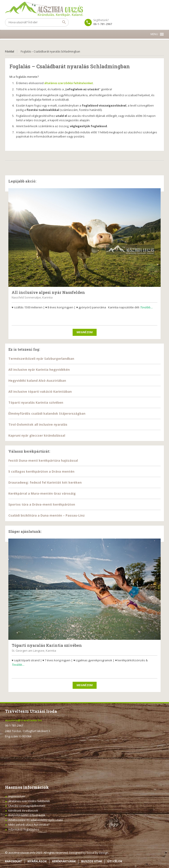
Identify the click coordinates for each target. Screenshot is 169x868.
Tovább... (146, 307)
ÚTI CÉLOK (115, 861)
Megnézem (85, 332)
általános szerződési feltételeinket (69, 83)
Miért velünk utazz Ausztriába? (29, 825)
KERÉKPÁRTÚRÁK (64, 861)
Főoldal (10, 52)
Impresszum (17, 796)
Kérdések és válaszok (23, 810)
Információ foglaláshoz (24, 829)
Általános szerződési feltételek (29, 801)
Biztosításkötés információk (27, 815)
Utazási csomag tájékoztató (27, 806)
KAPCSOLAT (14, 861)
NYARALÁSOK (37, 861)
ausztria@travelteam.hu (23, 720)
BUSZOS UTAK (92, 861)
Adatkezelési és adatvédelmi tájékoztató (36, 820)
